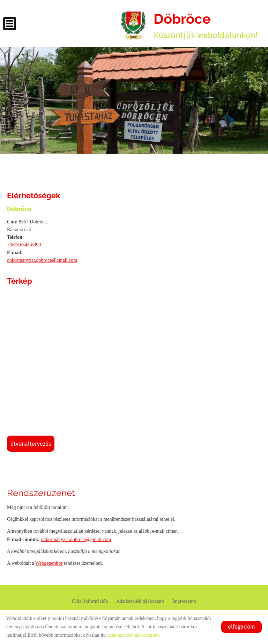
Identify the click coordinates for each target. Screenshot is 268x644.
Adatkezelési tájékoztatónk (133, 635)
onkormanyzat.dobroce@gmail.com (42, 260)
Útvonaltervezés (31, 444)
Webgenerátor (49, 563)
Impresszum (184, 601)
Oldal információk (90, 601)
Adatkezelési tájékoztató (140, 601)
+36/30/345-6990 (24, 245)
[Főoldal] (133, 25)
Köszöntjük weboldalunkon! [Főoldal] (206, 25)
